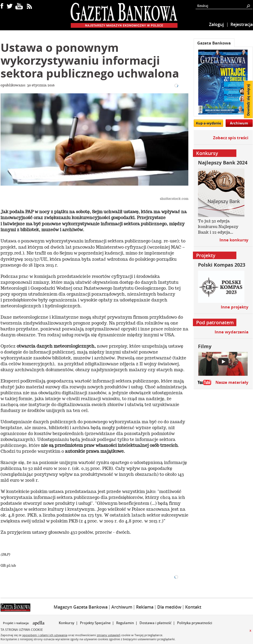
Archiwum (239, 123)
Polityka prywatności (195, 623)
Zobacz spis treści (231, 138)
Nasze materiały (232, 382)
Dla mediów (169, 607)
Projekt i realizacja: (16, 623)
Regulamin (125, 623)
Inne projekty (235, 307)
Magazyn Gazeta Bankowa (81, 607)
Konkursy (67, 623)
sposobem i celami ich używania (45, 635)
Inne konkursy (234, 240)
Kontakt (193, 607)
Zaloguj (216, 24)
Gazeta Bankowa (214, 43)
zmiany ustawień (109, 635)
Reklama (145, 607)
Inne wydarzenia (232, 332)
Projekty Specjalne (95, 623)
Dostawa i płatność (155, 623)
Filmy (205, 346)
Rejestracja (242, 24)
